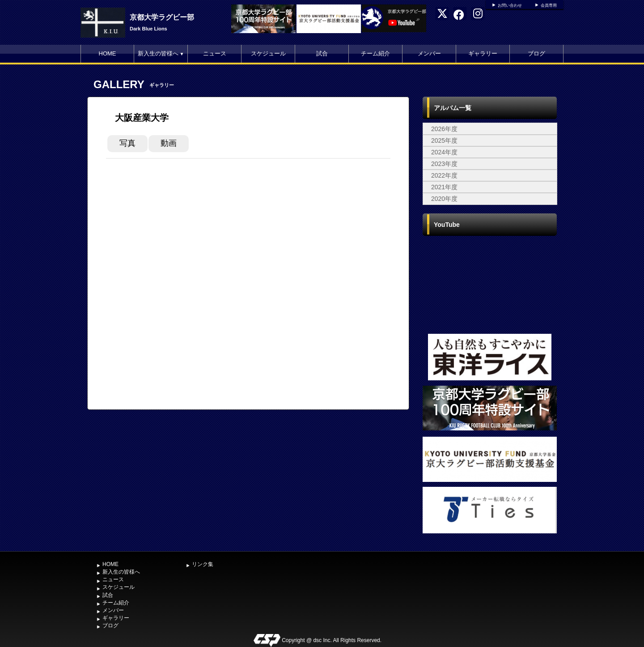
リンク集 (203, 564)
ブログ (536, 53)
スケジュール (268, 53)
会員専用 (549, 5)
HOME (108, 53)
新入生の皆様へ (161, 53)
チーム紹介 (375, 53)
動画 (169, 143)
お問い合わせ (510, 5)
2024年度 (444, 152)
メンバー (429, 53)
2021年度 (444, 187)
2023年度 (444, 164)
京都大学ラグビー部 (162, 17)
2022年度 (444, 175)
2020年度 (444, 199)
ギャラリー (483, 53)
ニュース (215, 53)
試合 (322, 53)
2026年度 (444, 129)
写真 (127, 143)
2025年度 (444, 140)
